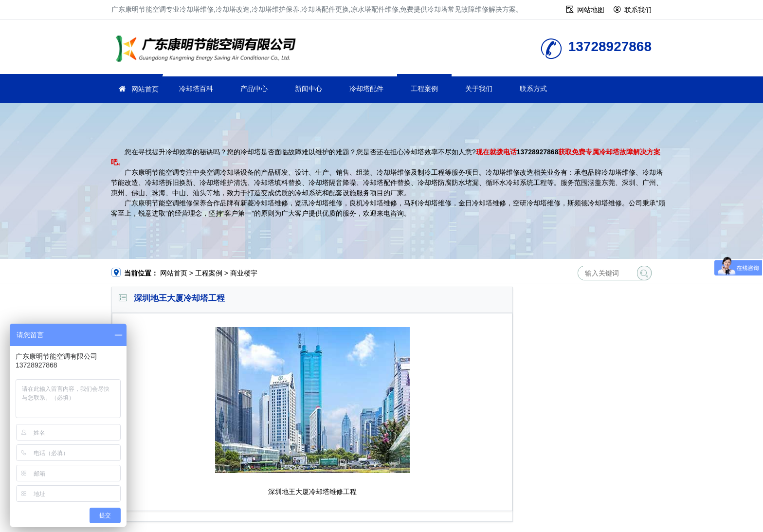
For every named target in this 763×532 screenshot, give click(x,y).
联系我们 (638, 10)
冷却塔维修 (209, 50)
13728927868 (538, 152)
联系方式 (533, 89)
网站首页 (145, 89)
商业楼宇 (244, 273)
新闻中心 (309, 89)
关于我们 (479, 89)
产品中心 (254, 89)
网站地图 (591, 10)
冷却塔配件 (366, 89)
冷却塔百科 (196, 89)
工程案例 (424, 89)
